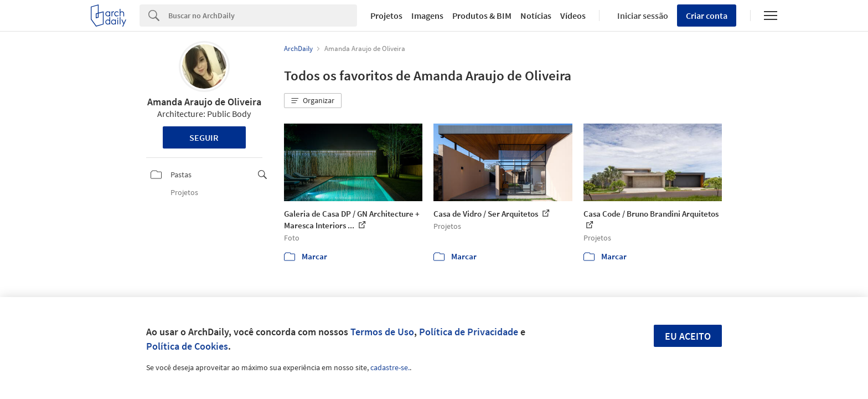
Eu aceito (688, 336)
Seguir (204, 137)
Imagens (427, 16)
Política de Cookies (187, 346)
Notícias (536, 16)
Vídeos (573, 16)
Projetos (386, 16)
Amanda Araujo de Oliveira (204, 102)
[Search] (263, 16)
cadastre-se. (390, 367)
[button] (313, 101)
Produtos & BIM (482, 16)
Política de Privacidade (469, 332)
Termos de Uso (382, 332)
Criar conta (707, 16)
